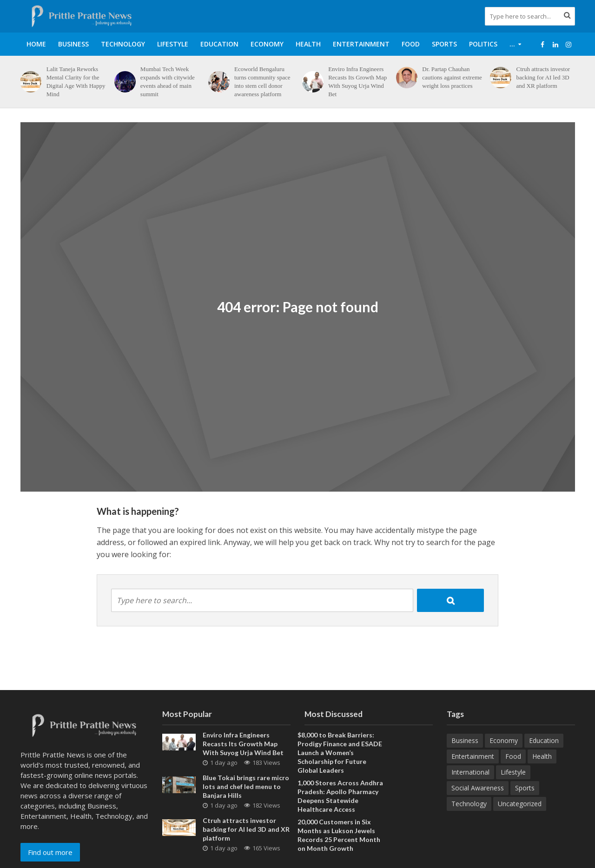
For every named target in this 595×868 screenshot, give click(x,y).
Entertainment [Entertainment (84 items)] (473, 756)
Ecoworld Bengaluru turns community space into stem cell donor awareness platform (262, 82)
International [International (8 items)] (470, 772)
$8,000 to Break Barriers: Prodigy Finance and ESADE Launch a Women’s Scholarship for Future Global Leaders (340, 753)
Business (73, 44)
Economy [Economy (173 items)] (504, 740)
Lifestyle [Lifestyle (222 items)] (513, 772)
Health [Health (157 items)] (542, 756)
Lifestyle (173, 44)
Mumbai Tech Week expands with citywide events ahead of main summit (168, 82)
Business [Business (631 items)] (465, 740)
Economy (267, 44)
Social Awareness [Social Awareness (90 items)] (478, 788)
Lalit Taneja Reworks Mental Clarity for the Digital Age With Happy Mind (76, 82)
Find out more (50, 852)
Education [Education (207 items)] (544, 740)
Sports (444, 44)
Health (308, 44)
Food (411, 44)
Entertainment (361, 44)
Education (219, 44)
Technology (123, 44)
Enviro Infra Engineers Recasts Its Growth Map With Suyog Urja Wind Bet (357, 82)
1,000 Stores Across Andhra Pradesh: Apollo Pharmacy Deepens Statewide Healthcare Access (340, 796)
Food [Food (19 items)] (513, 756)
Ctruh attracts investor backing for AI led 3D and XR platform (543, 77)
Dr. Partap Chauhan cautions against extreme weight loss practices (452, 77)
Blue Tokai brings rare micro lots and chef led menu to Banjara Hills (246, 786)
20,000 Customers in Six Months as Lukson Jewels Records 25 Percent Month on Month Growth (339, 835)
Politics (483, 44)
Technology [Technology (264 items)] (469, 804)
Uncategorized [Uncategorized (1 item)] (520, 804)
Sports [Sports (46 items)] (525, 788)
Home (36, 44)
